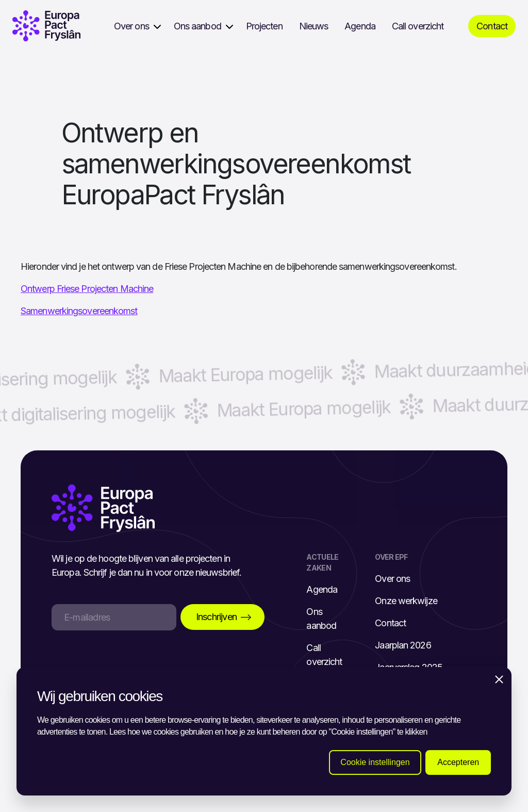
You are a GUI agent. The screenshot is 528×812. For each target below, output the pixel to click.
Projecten (264, 26)
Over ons (131, 26)
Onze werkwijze (406, 601)
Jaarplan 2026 (403, 645)
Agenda (360, 26)
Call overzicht (418, 26)
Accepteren (458, 762)
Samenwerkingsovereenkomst (79, 311)
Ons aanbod (197, 26)
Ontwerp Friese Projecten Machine (87, 289)
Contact (492, 26)
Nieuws (314, 26)
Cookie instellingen (375, 762)
